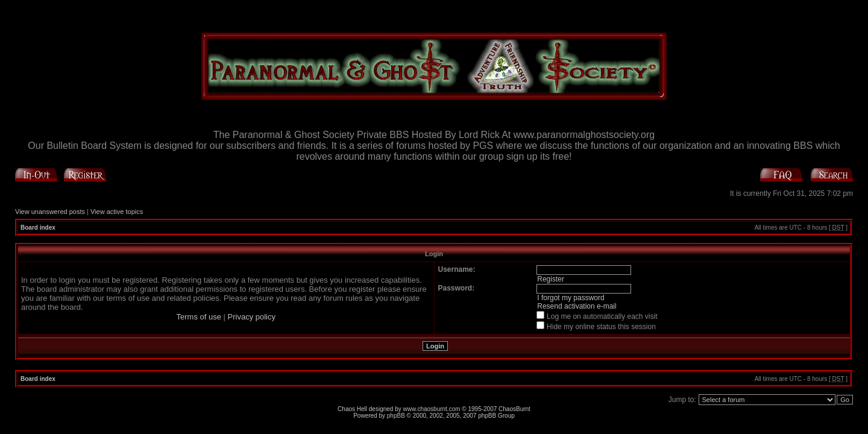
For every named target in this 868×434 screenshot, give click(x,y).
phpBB (396, 416)
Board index (38, 228)
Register (551, 279)
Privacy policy (252, 317)
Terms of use (199, 317)
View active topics (117, 212)
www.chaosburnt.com (432, 409)
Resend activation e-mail (577, 306)
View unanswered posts (50, 212)
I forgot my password (571, 298)
